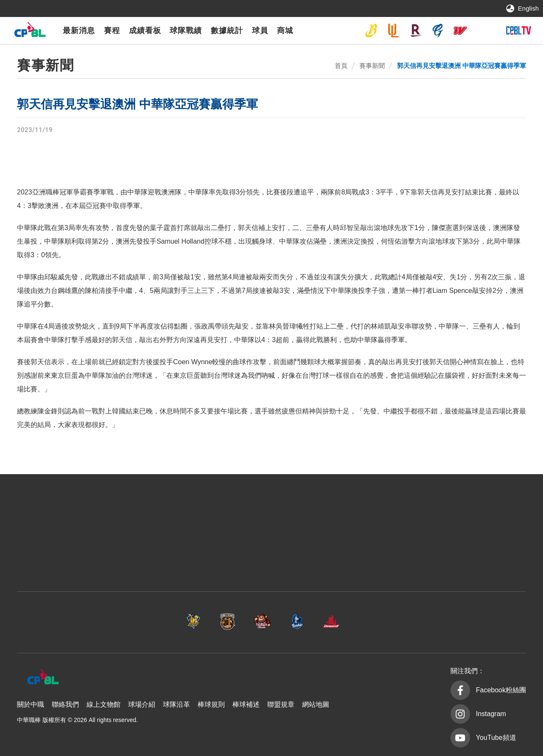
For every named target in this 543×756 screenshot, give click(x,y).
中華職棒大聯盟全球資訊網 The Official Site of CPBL (30, 32)
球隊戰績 (186, 31)
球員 (260, 31)
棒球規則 (211, 704)
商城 (285, 31)
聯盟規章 (281, 704)
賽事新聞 (372, 66)
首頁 (341, 66)
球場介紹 (142, 704)
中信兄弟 (371, 31)
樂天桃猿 (416, 31)
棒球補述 (246, 704)
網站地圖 (316, 704)
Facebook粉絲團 (501, 690)
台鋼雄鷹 (482, 31)
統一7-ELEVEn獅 (393, 31)
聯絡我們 (65, 704)
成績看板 (145, 31)
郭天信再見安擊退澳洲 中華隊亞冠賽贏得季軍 (462, 66)
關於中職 (31, 704)
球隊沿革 (176, 704)
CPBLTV (518, 31)
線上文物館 (104, 704)
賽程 (112, 31)
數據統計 (227, 31)
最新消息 (79, 31)
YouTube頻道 (496, 738)
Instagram (491, 714)
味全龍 (460, 31)
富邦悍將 (438, 31)
